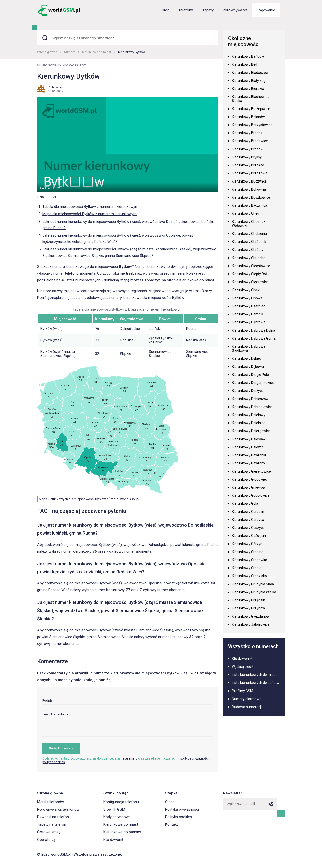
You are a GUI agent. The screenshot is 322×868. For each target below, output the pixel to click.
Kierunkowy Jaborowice (251, 624)
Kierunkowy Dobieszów (250, 399)
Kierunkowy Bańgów (248, 56)
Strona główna (47, 52)
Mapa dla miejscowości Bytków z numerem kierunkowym (89, 214)
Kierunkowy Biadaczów (250, 73)
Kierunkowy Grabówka (250, 560)
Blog (166, 10)
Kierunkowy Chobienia (249, 234)
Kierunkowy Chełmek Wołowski (249, 224)
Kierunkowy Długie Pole (250, 375)
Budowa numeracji (247, 707)
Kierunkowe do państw (122, 832)
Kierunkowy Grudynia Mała (253, 584)
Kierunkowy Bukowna (249, 189)
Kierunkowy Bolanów (248, 117)
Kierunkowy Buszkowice (251, 197)
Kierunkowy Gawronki (249, 455)
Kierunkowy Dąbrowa (249, 322)
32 (97, 354)
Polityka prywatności (182, 809)
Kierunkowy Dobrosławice (252, 407)
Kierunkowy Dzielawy (249, 415)
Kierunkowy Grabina (248, 552)
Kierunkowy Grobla (247, 568)
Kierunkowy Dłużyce (248, 391)
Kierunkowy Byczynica (250, 205)
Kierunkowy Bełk (245, 64)
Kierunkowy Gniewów (249, 487)
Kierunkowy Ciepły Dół (249, 274)
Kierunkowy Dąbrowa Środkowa (249, 348)
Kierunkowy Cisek (246, 290)
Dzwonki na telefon (53, 817)
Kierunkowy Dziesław (249, 439)
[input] (128, 702)
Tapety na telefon (52, 824)
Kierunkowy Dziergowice (251, 431)
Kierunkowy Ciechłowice (251, 266)
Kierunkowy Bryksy (247, 157)
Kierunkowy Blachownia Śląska (251, 99)
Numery (70, 52)
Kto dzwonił (113, 840)
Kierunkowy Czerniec (249, 306)
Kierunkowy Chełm (247, 213)
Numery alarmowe (247, 699)
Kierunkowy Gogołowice (251, 495)
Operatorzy (46, 840)
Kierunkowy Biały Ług (249, 81)
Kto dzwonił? (242, 659)
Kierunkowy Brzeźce (248, 165)
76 (97, 329)
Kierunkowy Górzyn (247, 544)
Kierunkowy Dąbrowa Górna (254, 338)
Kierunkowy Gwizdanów (251, 616)
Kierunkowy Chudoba (249, 258)
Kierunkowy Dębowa (248, 367)
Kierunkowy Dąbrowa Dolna (254, 330)
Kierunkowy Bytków (132, 52)
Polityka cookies (178, 817)
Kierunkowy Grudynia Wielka (254, 592)
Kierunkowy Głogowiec (250, 479)
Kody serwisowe (117, 817)
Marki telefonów (51, 802)
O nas (170, 802)
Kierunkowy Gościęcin (249, 536)
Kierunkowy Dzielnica (249, 423)
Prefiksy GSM (243, 691)
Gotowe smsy (49, 832)
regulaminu (129, 758)
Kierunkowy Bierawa (248, 89)
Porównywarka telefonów (58, 809)
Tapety (208, 10)
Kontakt (171, 824)
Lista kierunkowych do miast (254, 675)
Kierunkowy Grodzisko (249, 576)
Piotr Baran (55, 87)
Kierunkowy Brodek (247, 133)
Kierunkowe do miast (97, 52)
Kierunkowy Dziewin (248, 447)
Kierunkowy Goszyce (248, 528)
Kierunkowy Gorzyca (248, 520)
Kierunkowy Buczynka (249, 181)
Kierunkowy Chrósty (248, 250)
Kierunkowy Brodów (248, 149)
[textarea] (128, 725)
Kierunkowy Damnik (248, 314)
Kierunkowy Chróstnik (249, 242)
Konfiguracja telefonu (121, 802)
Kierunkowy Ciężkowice (250, 282)
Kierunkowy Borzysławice (252, 125)
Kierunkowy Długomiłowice (253, 383)
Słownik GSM (114, 809)
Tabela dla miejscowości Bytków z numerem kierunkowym (90, 207)
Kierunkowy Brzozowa (250, 173)
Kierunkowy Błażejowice (251, 109)
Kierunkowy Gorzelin (248, 512)
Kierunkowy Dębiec (247, 358)
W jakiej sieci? (243, 667)
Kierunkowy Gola (245, 503)
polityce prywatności (194, 758)
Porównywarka (235, 10)
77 (97, 340)
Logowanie (266, 10)
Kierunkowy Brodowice (250, 141)
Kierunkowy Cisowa (247, 298)
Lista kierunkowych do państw (256, 683)
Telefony (186, 10)
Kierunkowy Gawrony (249, 463)
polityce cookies (54, 762)
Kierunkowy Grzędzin (249, 600)
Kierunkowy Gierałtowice (251, 471)
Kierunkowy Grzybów (249, 608)
